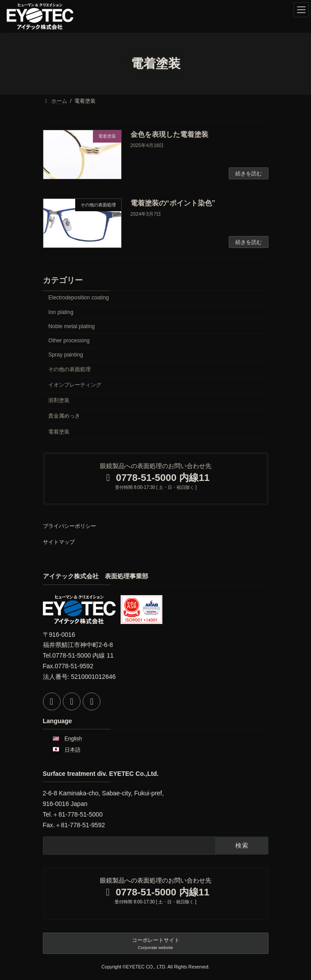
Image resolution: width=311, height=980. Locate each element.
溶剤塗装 (59, 401)
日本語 (73, 749)
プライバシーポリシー (69, 526)
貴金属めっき (64, 416)
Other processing (69, 341)
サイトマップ (59, 542)
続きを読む (249, 174)
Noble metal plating (71, 326)
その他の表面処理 (69, 369)
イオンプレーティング (75, 385)
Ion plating (61, 312)
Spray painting (65, 355)
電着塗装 (59, 432)
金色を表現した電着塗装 (169, 134)
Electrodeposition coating (79, 298)
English (73, 739)
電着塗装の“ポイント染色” (173, 203)
